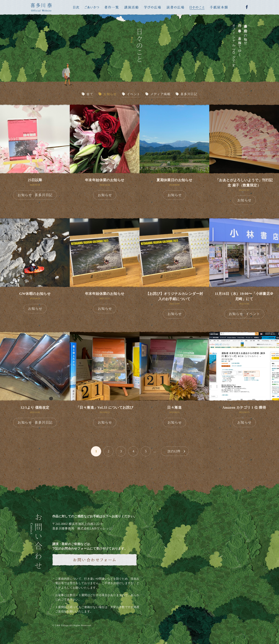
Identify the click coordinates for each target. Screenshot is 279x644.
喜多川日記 (189, 94)
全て (90, 94)
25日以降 (35, 180)
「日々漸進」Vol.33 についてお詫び (105, 407)
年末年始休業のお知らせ (105, 180)
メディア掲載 (160, 94)
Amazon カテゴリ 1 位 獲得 (244, 407)
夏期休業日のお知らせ (174, 180)
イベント (134, 94)
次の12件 (174, 451)
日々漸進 (174, 407)
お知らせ (110, 94)
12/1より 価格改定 (35, 407)
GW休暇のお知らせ (35, 294)
